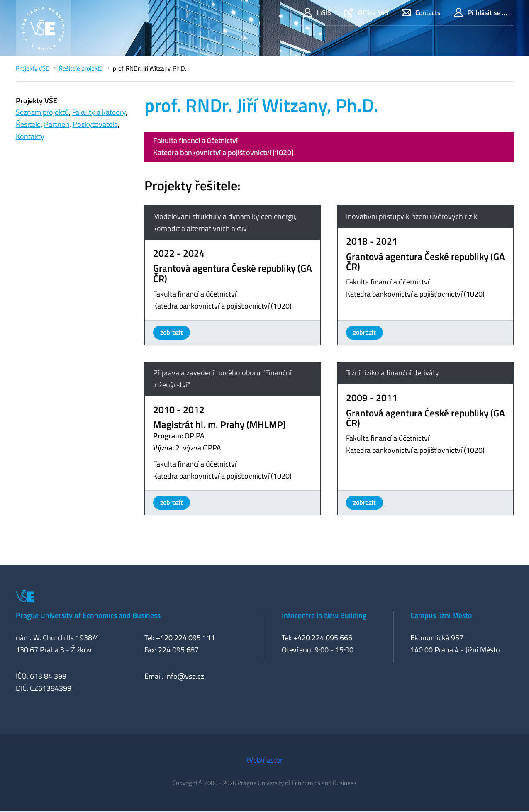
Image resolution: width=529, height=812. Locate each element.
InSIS (317, 13)
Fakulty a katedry (99, 112)
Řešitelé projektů (81, 68)
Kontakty (30, 136)
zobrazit (172, 332)
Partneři (57, 124)
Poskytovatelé (95, 124)
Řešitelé (28, 124)
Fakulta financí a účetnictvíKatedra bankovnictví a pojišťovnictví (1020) (223, 146)
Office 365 (366, 13)
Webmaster (264, 760)
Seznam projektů (42, 112)
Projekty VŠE (32, 68)
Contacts (421, 13)
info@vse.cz (185, 676)
